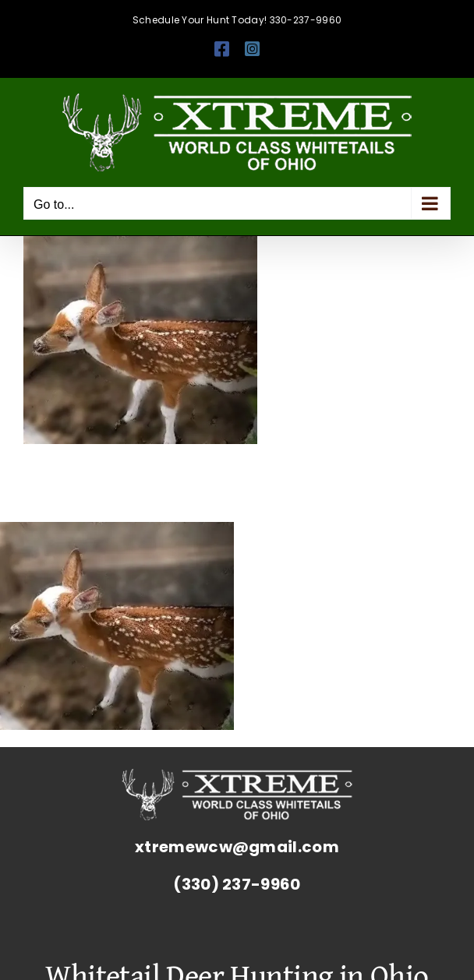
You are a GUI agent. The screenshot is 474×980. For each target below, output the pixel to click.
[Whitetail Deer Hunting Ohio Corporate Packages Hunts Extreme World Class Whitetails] (237, 777)
